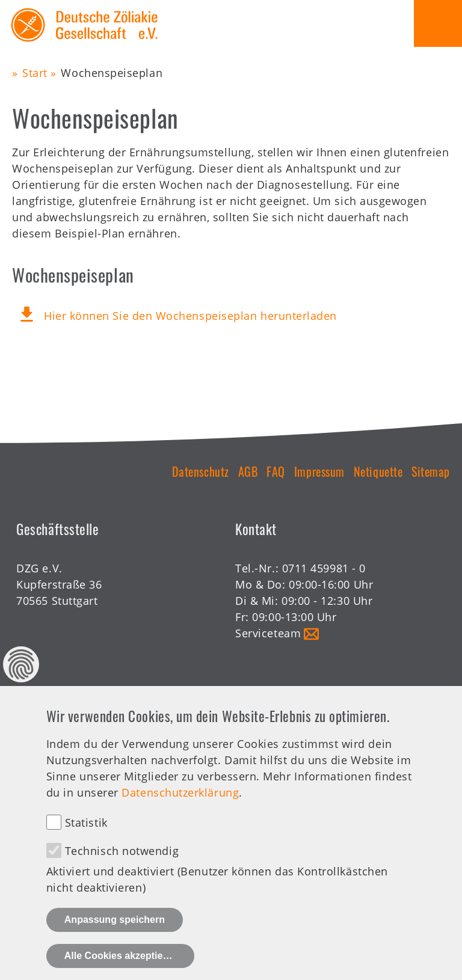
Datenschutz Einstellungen (21, 664)
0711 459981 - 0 (324, 568)
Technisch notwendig (122, 851)
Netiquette (378, 471)
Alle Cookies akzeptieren (121, 956)
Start (35, 73)
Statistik (86, 822)
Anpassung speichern (115, 920)
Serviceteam (268, 633)
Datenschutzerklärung (180, 792)
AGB (248, 471)
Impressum (319, 471)
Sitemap (431, 471)
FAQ (276, 471)
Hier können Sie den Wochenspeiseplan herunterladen (190, 316)
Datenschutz (201, 471)
